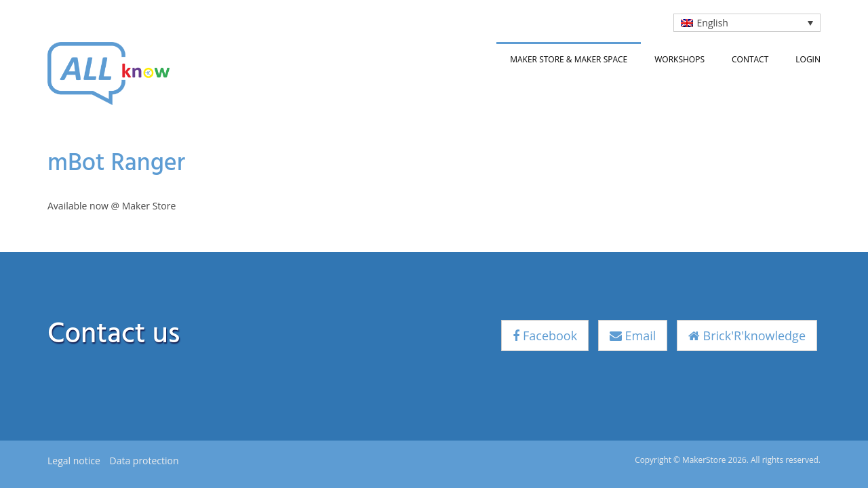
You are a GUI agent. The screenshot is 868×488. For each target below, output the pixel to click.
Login (808, 59)
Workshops (679, 59)
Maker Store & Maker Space (569, 59)
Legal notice (74, 461)
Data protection (144, 461)
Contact (750, 59)
